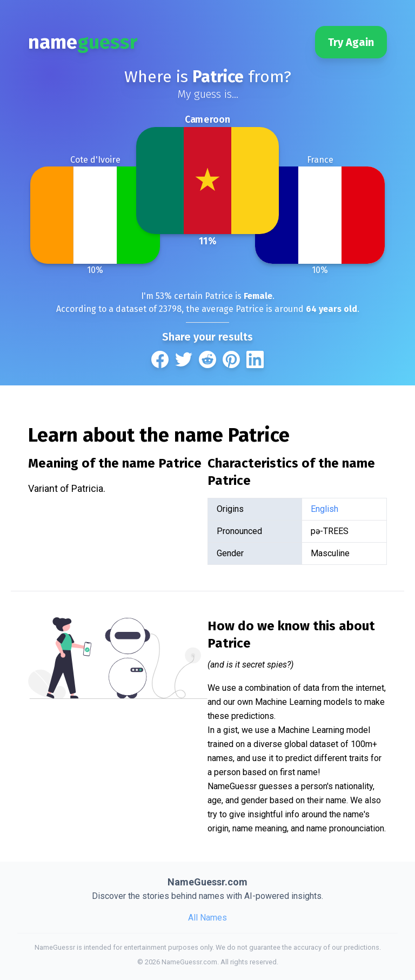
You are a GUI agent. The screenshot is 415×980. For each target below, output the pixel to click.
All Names (207, 918)
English (324, 509)
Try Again (351, 42)
